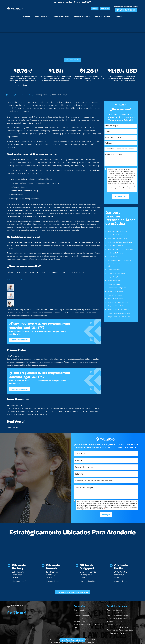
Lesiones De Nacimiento (117, 262)
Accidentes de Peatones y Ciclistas (121, 229)
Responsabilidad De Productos (119, 299)
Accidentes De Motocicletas (118, 226)
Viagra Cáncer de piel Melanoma (120, 307)
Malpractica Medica (115, 269)
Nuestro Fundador (81, 609)
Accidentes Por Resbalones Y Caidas (121, 237)
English (99, 9)
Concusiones (112, 244)
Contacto (117, 15)
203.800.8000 (126, 10)
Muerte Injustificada (115, 284)
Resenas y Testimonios (82, 15)
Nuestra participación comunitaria (88, 618)
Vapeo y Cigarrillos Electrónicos (119, 303)
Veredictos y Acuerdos (102, 15)
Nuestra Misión (80, 612)
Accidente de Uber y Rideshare (120, 612)
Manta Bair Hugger (115, 273)
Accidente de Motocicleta (117, 609)
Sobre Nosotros (80, 603)
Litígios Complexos (115, 266)
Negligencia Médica (115, 618)
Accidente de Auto (115, 603)
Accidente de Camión (116, 606)
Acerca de (29, 15)
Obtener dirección (20, 573)
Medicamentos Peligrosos (117, 277)
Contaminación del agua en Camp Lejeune (121, 253)
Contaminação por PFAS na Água (120, 248)
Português (106, 9)
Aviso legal (56, 636)
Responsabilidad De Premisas (119, 296)
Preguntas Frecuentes (62, 15)
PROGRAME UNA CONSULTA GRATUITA (72, 585)
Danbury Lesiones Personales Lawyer (23, 82)
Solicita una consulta (16, 267)
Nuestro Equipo (80, 606)
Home (7, 82)
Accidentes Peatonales (116, 233)
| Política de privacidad (71, 636)
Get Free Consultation (72, 640)
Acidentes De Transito (116, 241)
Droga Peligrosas (114, 258)
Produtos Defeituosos (116, 288)
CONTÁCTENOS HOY (22, 327)
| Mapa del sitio (87, 636)
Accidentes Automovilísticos (118, 218)
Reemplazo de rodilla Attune (119, 292)
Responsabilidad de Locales (118, 620)
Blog (76, 620)
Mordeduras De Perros (116, 281)
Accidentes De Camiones (117, 222)
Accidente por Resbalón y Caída (120, 623)
